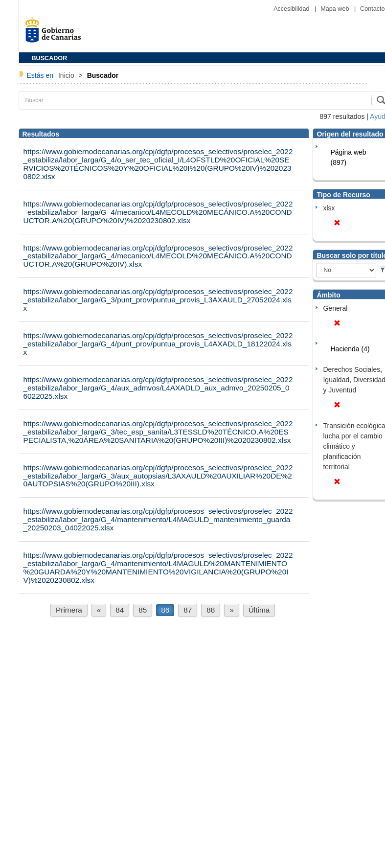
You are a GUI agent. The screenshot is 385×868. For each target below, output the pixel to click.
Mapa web (336, 9)
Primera (69, 610)
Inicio (67, 75)
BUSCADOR (50, 58)
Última (259, 610)
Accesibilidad (292, 9)
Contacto (372, 9)
